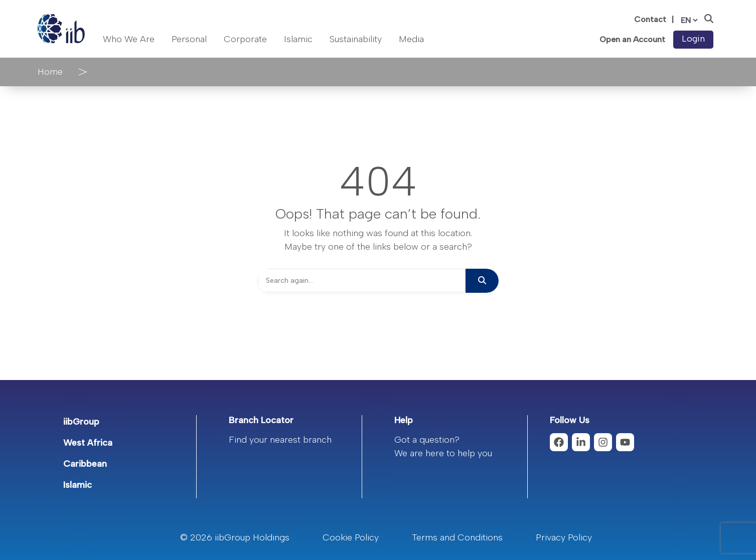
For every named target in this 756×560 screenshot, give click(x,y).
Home (50, 72)
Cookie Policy (351, 537)
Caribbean (85, 464)
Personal (189, 39)
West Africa (88, 443)
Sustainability (356, 39)
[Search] (362, 281)
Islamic (298, 39)
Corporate (245, 39)
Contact (650, 19)
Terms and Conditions (457, 537)
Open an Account (632, 40)
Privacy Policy (564, 537)
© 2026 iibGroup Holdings (235, 537)
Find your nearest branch (280, 440)
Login (693, 39)
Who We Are (129, 39)
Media (411, 39)
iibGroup (81, 422)
